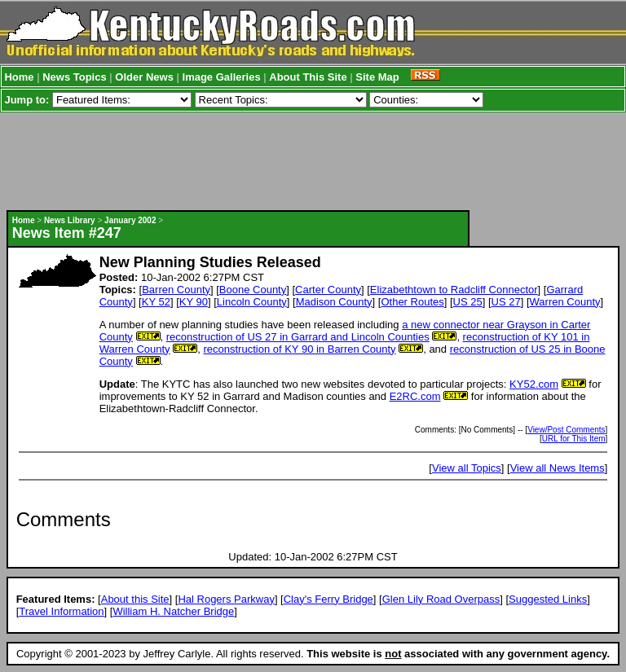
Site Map (377, 77)
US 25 (468, 302)
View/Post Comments (566, 430)
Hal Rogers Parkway (226, 599)
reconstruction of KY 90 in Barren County (299, 349)
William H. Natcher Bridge (173, 611)
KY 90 (194, 302)
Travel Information (61, 611)
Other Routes (412, 302)
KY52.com (534, 384)
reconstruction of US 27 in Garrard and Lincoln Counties (298, 337)
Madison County (334, 302)
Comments (64, 519)
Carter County (328, 290)
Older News (144, 77)
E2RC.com (415, 396)
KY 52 (156, 302)
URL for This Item (574, 439)
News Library (70, 220)
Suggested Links (548, 599)
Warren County (565, 302)
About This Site (308, 77)
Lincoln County (252, 302)
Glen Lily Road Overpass (441, 599)
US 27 (506, 302)
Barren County (176, 290)
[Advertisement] (307, 161)
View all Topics (467, 468)
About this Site (135, 599)
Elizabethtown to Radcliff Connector (454, 290)
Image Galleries (222, 77)
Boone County (253, 290)
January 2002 (130, 220)
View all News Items (558, 468)
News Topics (75, 77)
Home (19, 77)
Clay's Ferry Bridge (328, 599)
